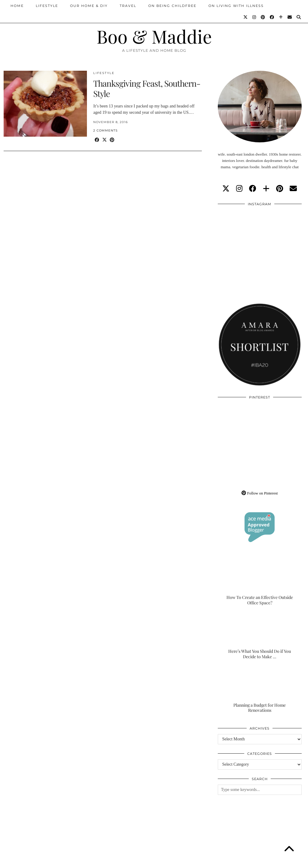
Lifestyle (47, 6)
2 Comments (105, 130)
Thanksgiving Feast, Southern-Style (147, 88)
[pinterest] (280, 189)
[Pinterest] (263, 17)
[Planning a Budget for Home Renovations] (260, 690)
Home (17, 6)
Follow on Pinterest (260, 493)
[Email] (290, 17)
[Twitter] (246, 17)
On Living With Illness (236, 6)
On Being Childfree (172, 6)
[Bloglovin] (281, 17)
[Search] (299, 17)
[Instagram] (254, 17)
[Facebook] (272, 17)
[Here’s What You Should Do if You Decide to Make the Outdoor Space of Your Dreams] (260, 636)
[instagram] (239, 189)
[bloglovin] (266, 189)
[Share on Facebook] (97, 140)
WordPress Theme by (273, 861)
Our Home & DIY (89, 6)
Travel (128, 6)
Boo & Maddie (154, 36)
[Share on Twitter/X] (105, 140)
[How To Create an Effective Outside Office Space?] (260, 582)
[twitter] (226, 189)
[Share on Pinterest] (112, 140)
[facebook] (253, 189)
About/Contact (76, 861)
